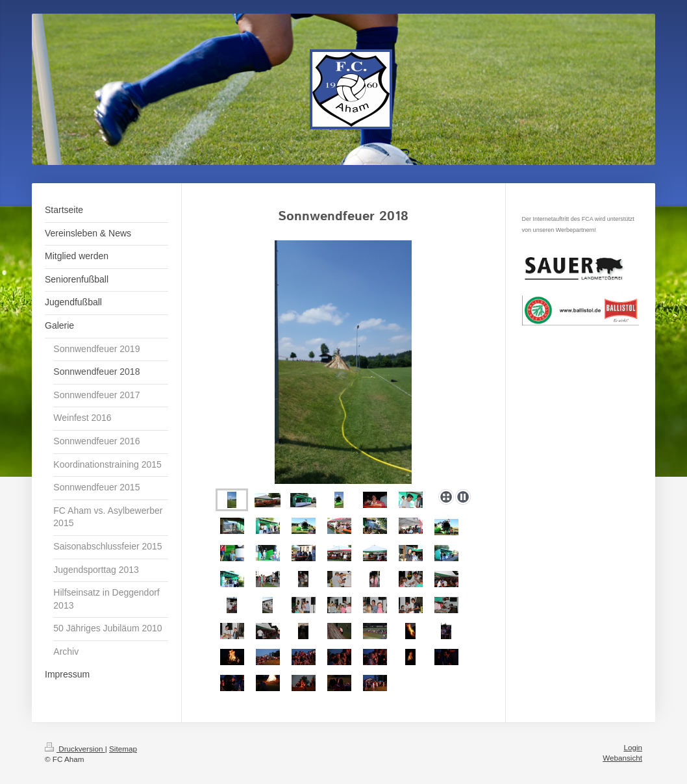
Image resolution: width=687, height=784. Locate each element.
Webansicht (622, 758)
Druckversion (75, 749)
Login (633, 747)
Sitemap (123, 749)
